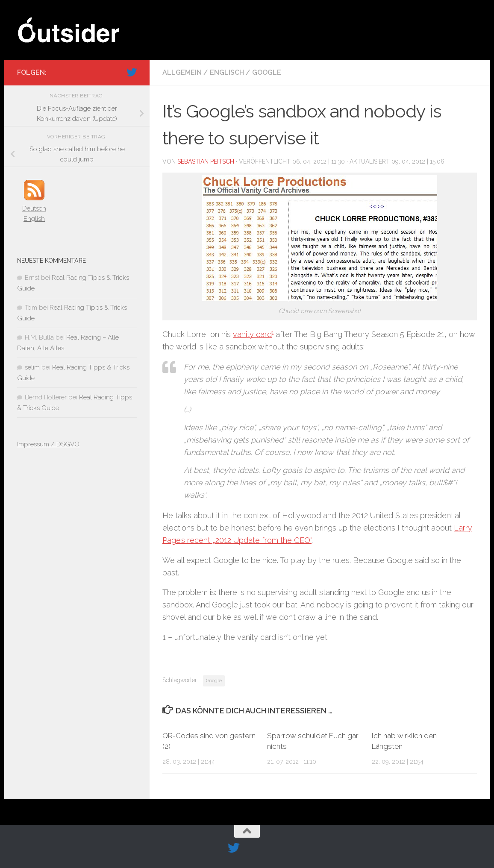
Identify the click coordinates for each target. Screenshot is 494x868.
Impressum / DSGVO (48, 444)
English (34, 219)
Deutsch (34, 208)
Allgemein (182, 72)
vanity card (252, 334)
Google (267, 72)
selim (32, 367)
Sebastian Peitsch (206, 161)
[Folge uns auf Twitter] (132, 72)
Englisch (227, 72)
